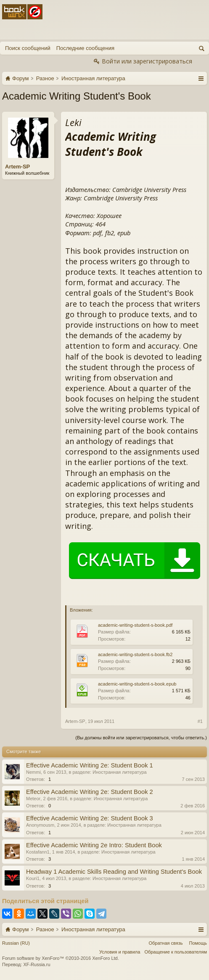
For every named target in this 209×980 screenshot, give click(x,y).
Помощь (198, 943)
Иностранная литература (120, 772)
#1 (200, 721)
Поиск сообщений (28, 48)
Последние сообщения (85, 48)
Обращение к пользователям (176, 952)
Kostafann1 (38, 852)
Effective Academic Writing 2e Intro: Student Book (94, 845)
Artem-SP (17, 167)
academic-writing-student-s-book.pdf (135, 625)
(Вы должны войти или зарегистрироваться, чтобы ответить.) (141, 738)
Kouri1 (33, 878)
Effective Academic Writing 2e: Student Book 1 (90, 765)
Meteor (33, 799)
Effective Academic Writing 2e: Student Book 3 (90, 818)
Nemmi (33, 772)
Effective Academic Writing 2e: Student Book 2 (90, 792)
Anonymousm (40, 825)
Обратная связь (165, 943)
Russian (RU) (16, 943)
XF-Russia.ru (37, 964)
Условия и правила (120, 952)
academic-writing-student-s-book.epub (137, 684)
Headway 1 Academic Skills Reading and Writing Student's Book (114, 872)
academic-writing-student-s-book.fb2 (135, 654)
